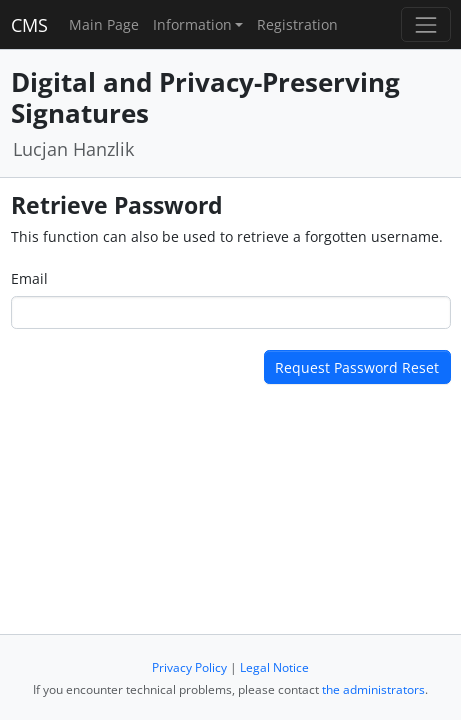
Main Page (104, 24)
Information (192, 24)
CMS (29, 25)
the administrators (373, 689)
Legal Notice (274, 667)
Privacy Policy (189, 667)
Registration (297, 24)
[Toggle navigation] (425, 24)
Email (29, 278)
